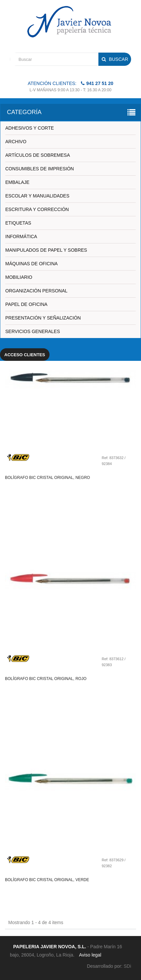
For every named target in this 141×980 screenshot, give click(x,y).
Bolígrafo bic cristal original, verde (47, 880)
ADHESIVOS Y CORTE (30, 128)
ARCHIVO (16, 142)
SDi (127, 966)
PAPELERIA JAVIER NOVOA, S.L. (50, 947)
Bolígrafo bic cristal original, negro (47, 478)
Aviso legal (90, 955)
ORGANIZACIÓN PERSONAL (36, 291)
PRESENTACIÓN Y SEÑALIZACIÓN (43, 318)
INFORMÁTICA (21, 236)
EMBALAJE (17, 182)
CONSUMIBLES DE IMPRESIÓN (40, 169)
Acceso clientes (25, 355)
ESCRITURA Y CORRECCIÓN (37, 209)
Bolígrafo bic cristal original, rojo (46, 679)
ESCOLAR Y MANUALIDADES (37, 196)
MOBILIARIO (19, 277)
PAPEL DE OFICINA (26, 304)
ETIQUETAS (18, 223)
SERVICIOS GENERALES (33, 331)
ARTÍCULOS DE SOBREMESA (38, 155)
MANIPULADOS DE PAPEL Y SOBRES (46, 250)
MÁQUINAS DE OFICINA (32, 264)
